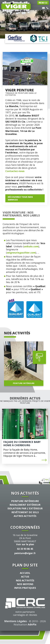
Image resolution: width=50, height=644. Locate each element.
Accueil (25, 573)
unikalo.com (31, 246)
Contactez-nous (15, 171)
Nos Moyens (25, 584)
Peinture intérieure (25, 501)
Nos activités (25, 580)
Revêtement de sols (25, 512)
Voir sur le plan (25, 544)
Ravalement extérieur (25, 505)
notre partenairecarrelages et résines (25, 607)
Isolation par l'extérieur (25, 508)
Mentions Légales (16, 621)
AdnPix (32, 624)
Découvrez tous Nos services (20, 198)
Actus (25, 577)
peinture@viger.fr (25, 553)
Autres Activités (25, 516)
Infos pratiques (25, 588)
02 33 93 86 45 (25, 549)
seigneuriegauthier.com (21, 253)
